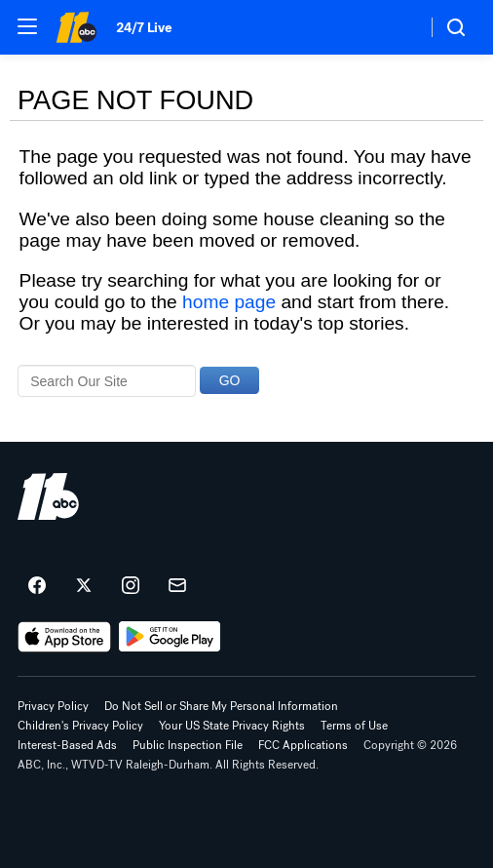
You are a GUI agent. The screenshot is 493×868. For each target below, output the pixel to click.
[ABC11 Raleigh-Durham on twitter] (84, 586)
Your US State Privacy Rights (232, 726)
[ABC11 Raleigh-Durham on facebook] (37, 586)
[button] (27, 26)
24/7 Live (144, 28)
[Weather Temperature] (396, 27)
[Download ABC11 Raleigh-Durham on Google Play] (170, 637)
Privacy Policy (53, 706)
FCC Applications (303, 745)
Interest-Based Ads (67, 745)
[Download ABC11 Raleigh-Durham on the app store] (64, 637)
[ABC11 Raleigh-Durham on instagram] (131, 586)
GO (230, 380)
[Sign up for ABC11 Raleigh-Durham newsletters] (177, 586)
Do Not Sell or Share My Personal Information (221, 706)
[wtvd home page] (48, 496)
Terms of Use (354, 726)
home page (229, 302)
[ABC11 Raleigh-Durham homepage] (76, 27)
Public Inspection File (188, 745)
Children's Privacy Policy (80, 726)
